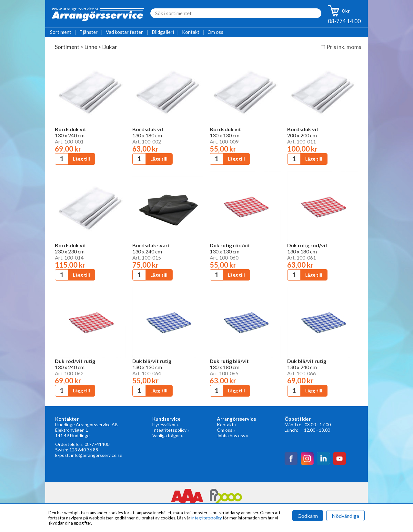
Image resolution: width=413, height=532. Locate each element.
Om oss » (226, 430)
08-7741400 (97, 444)
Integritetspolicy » (171, 430)
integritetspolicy (207, 518)
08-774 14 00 (344, 21)
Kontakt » (227, 424)
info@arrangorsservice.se (97, 455)
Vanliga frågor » (168, 435)
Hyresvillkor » (166, 424)
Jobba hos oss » (232, 435)
